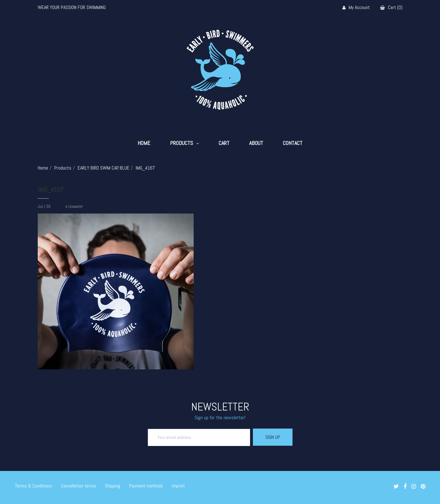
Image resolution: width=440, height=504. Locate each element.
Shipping (113, 486)
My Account (356, 8)
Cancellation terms (78, 486)
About (256, 143)
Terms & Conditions (34, 486)
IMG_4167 (51, 190)
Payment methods (146, 486)
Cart (224, 143)
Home (144, 143)
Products (181, 143)
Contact (293, 143)
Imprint (178, 486)
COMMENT (74, 207)
